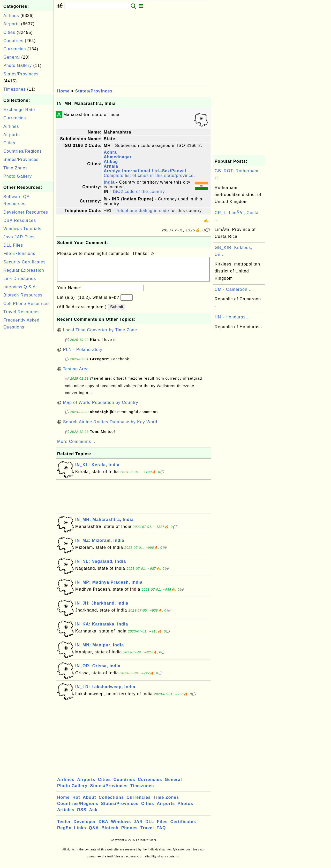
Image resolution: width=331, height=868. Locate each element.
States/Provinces (21, 74)
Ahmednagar (118, 157)
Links (80, 833)
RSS (82, 815)
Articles (66, 815)
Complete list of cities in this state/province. (149, 175)
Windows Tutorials (22, 229)
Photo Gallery (18, 65)
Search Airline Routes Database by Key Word (110, 427)
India (109, 182)
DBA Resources (20, 220)
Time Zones (16, 168)
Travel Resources (22, 312)
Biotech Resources (23, 295)
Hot (76, 803)
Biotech (110, 833)
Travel (147, 833)
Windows (121, 827)
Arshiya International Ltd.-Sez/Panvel (145, 171)
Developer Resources (26, 212)
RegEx (64, 833)
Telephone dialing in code (142, 211)
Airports (12, 24)
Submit (117, 312)
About (89, 803)
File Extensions (19, 253)
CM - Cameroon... (233, 289)
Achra (110, 152)
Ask (93, 815)
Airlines (11, 16)
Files (162, 827)
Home (63, 91)
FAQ (161, 833)
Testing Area (76, 374)
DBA (103, 827)
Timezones (15, 89)
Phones (130, 833)
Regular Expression (24, 270)
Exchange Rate (19, 110)
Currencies (15, 49)
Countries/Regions (23, 151)
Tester (64, 827)
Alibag (111, 162)
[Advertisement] (28, 409)
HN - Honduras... (232, 317)
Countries (13, 41)
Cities (9, 32)
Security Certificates (24, 262)
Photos (185, 809)
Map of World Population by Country (101, 408)
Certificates (183, 827)
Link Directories (20, 279)
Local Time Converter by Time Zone (100, 335)
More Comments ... (77, 447)
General (12, 57)
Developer (85, 827)
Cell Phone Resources (27, 304)
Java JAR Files (19, 237)
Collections (111, 803)
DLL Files (13, 245)
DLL (150, 827)
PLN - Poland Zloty (83, 355)
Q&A (94, 833)
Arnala (111, 166)
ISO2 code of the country (139, 191)
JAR (138, 827)
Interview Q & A (20, 287)
